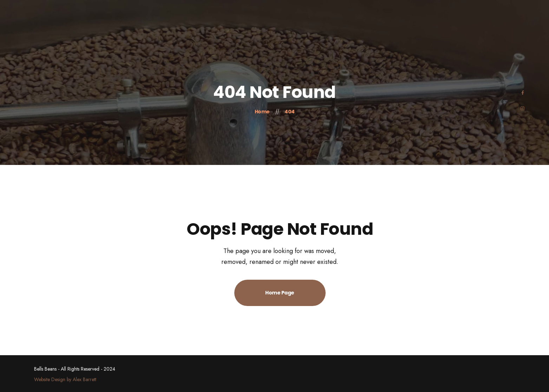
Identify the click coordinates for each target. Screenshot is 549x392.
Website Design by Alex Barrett (65, 379)
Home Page (280, 293)
